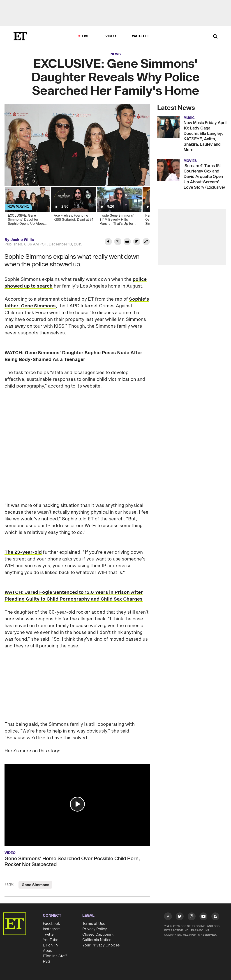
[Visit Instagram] (192, 917)
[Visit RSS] (215, 917)
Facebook (51, 924)
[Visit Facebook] (168, 917)
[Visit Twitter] (180, 917)
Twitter (49, 935)
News (116, 54)
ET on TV (51, 945)
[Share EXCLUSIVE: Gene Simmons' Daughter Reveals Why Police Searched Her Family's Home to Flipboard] (137, 242)
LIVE (86, 36)
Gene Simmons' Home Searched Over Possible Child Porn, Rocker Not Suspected (72, 862)
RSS (47, 962)
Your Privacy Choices (101, 945)
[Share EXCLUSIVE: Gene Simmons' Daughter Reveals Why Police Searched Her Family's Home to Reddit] (127, 242)
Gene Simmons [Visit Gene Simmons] (35, 885)
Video (111, 36)
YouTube (51, 940)
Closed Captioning (98, 935)
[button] (77, 804)
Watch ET (141, 36)
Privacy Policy (95, 929)
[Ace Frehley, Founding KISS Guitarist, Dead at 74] (73, 208)
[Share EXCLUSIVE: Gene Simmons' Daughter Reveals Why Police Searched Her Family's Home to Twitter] (118, 242)
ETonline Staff (55, 956)
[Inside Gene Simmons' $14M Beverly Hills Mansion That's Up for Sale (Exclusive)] (119, 208)
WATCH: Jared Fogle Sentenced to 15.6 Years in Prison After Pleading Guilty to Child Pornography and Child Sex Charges (74, 596)
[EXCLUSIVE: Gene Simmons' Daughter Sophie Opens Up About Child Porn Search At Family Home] (27, 208)
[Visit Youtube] (203, 917)
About (48, 951)
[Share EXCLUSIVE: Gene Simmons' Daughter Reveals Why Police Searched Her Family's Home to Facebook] (108, 242)
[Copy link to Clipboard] (146, 242)
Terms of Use (94, 924)
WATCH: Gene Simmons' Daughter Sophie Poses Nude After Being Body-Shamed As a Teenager (73, 356)
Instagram (52, 929)
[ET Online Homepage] (20, 36)
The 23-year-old (23, 552)
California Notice (97, 940)
